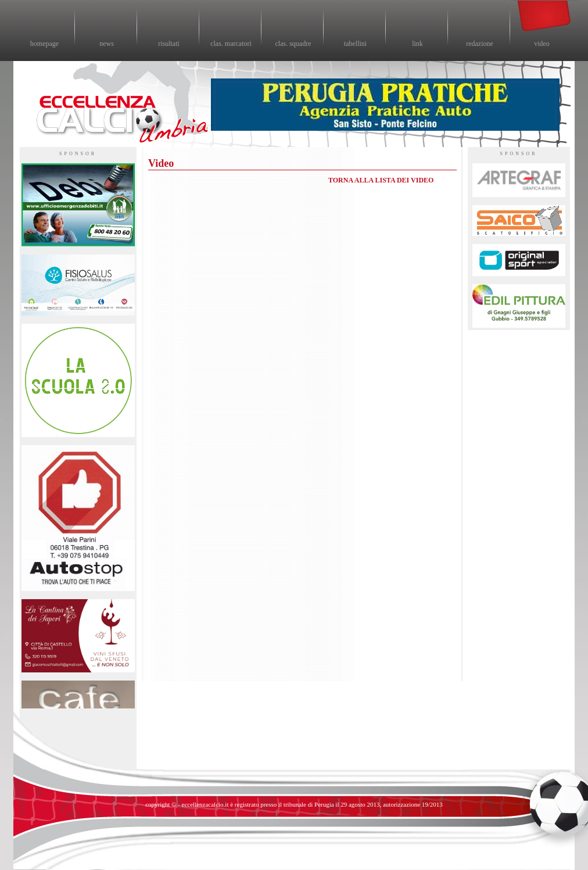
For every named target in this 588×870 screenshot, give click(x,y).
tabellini (355, 44)
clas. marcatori (231, 44)
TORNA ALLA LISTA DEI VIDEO (381, 180)
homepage (44, 44)
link (417, 44)
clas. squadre (293, 44)
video (542, 44)
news (107, 44)
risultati (169, 44)
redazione (480, 44)
